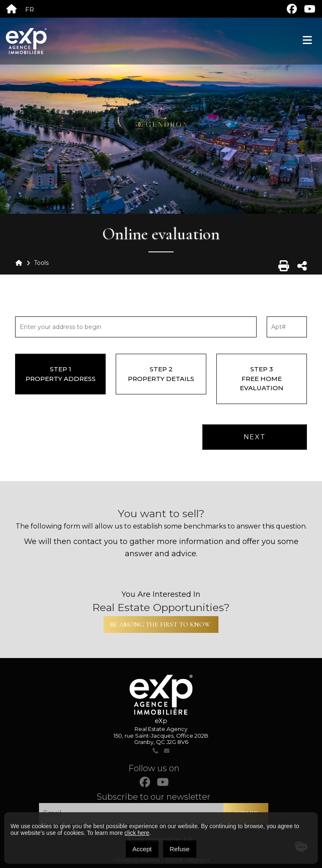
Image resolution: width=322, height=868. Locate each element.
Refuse (180, 849)
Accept (142, 849)
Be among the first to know (161, 624)
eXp (161, 721)
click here (137, 833)
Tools (41, 263)
